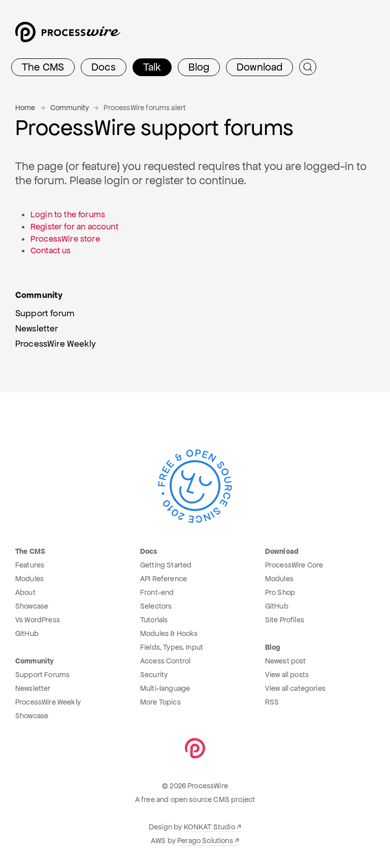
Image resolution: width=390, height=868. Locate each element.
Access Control (165, 661)
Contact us (51, 251)
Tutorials (154, 620)
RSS (272, 702)
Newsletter (33, 688)
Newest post (286, 661)
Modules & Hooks (169, 633)
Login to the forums (68, 214)
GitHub (27, 633)
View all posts (287, 675)
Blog (199, 67)
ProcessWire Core (294, 565)
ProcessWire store (65, 239)
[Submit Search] (308, 67)
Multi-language (165, 688)
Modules (29, 579)
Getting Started (166, 565)
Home (25, 108)
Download (259, 67)
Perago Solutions (205, 841)
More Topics (160, 702)
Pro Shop (280, 592)
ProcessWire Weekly (48, 702)
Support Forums (42, 675)
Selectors (156, 606)
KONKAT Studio (209, 827)
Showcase (32, 606)
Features (30, 565)
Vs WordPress (38, 620)
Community (70, 108)
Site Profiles (285, 620)
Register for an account (74, 227)
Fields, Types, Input (172, 647)
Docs (104, 67)
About (25, 592)
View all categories (295, 688)
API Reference (164, 579)
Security (154, 675)
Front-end (157, 592)
